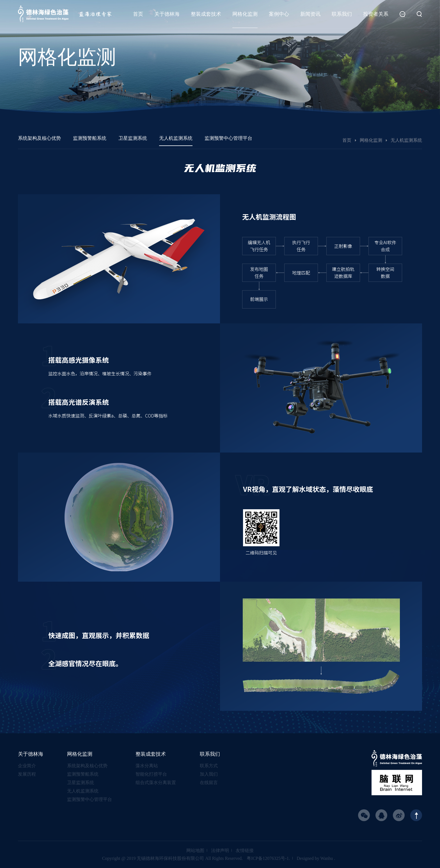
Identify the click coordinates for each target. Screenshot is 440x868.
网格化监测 (371, 140)
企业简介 (27, 766)
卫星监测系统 (81, 783)
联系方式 (209, 766)
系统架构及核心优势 (87, 766)
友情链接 (245, 850)
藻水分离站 (147, 766)
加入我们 (209, 774)
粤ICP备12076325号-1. (268, 858)
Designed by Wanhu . (316, 858)
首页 (347, 140)
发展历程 (27, 774)
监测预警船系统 (83, 774)
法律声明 (220, 850)
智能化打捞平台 (151, 774)
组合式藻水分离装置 (156, 783)
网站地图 (195, 850)
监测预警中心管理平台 (90, 799)
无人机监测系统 (83, 791)
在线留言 (209, 783)
